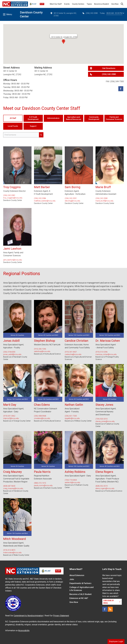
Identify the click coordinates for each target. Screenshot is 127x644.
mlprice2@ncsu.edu (11, 418)
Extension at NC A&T (79, 598)
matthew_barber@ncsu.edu (45, 201)
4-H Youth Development (33, 118)
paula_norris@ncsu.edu (43, 485)
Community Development (94, 118)
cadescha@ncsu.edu (73, 354)
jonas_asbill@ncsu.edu (12, 354)
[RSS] (110, 609)
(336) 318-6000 (9, 352)
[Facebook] (121, 89)
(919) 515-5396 (102, 352)
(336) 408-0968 (40, 416)
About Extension (77, 575)
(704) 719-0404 (71, 480)
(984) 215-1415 (40, 483)
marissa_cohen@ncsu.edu (106, 354)
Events (67, 4)
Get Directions (109, 68)
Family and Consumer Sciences (114, 118)
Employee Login (116, 641)
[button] (63, 42)
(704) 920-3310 (102, 419)
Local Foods (13, 126)
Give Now (115, 4)
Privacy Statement (61, 616)
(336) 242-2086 (40, 198)
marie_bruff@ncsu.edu (104, 201)
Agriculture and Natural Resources (74, 118)
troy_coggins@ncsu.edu (13, 198)
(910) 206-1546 (40, 349)
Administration (53, 118)
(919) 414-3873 (9, 550)
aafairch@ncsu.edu (72, 482)
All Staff (13, 118)
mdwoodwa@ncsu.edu (12, 553)
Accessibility (24, 631)
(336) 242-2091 (71, 198)
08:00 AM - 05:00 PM (115, 13)
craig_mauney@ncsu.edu (13, 488)
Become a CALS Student (80, 594)
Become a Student (102, 4)
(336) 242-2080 (90, 13)
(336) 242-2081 (9, 195)
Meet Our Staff (56, 4)
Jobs (72, 579)
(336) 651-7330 (71, 416)
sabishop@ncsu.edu (42, 351)
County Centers (78, 4)
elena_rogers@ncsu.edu (105, 488)
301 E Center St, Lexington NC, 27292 (63, 14)
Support (33, 126)
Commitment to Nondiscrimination (28, 616)
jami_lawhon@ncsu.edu (13, 260)
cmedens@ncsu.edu (42, 418)
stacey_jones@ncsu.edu (105, 421)
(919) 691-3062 (9, 416)
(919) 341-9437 (71, 352)
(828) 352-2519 (102, 486)
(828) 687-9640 (9, 486)
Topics (89, 4)
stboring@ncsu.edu (72, 201)
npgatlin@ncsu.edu (72, 418)
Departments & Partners (80, 583)
